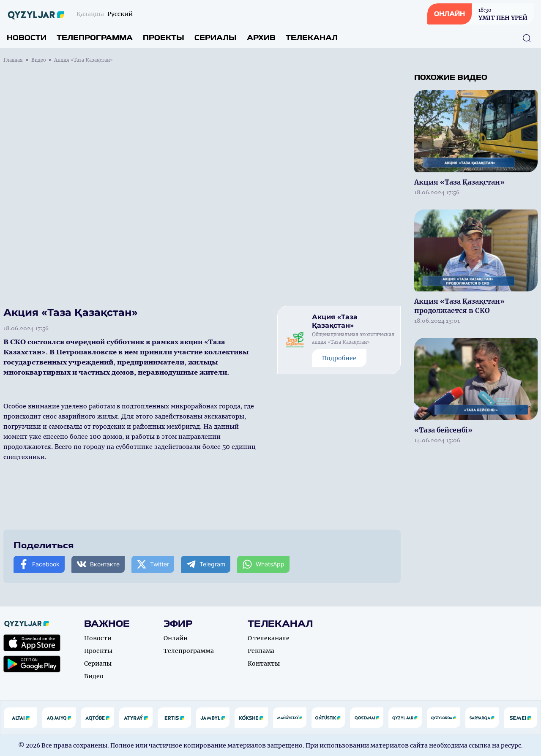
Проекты (164, 38)
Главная (13, 60)
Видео (38, 60)
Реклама (261, 651)
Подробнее (339, 358)
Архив (261, 38)
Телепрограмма (95, 38)
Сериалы (216, 38)
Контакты (264, 664)
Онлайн (176, 638)
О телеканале (269, 638)
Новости (27, 38)
